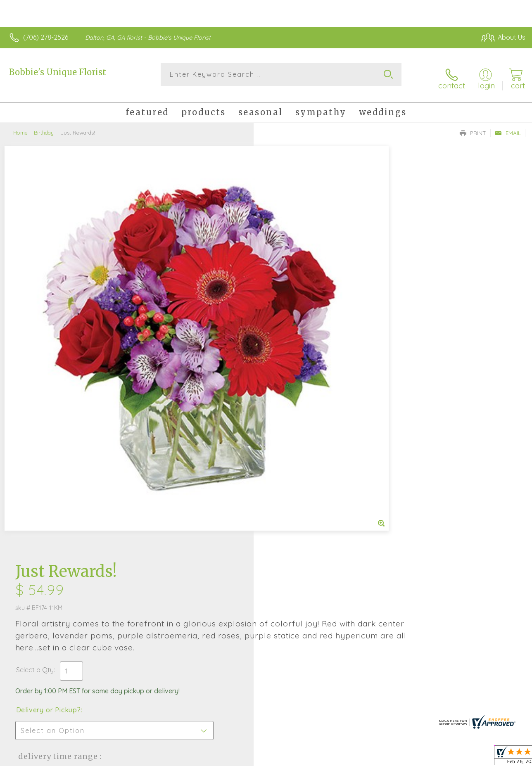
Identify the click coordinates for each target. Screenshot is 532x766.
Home (20, 126)
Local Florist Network (446, 758)
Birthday (44, 126)
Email (508, 126)
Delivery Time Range (308, 344)
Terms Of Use (339, 758)
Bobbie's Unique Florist (58, 72)
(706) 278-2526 (46, 37)
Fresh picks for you (266, 538)
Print (473, 126)
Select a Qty (286, 258)
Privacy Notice (387, 758)
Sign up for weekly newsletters (266, 583)
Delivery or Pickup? (299, 298)
